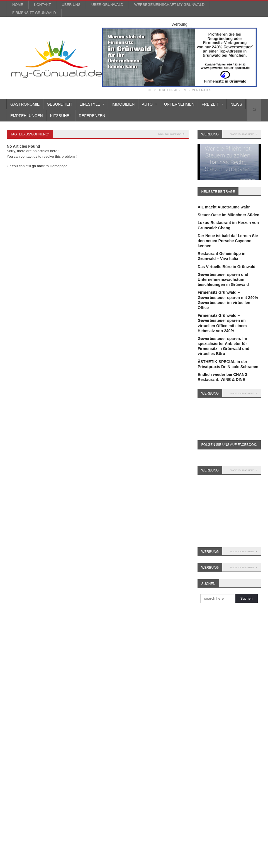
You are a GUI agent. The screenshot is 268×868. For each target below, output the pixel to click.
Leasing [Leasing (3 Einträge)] (35, 741)
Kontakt (42, 5)
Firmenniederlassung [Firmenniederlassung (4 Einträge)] (25, 697)
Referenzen (92, 116)
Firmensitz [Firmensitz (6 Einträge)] (58, 697)
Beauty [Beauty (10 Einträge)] (50, 654)
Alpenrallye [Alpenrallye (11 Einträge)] (44, 645)
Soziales (102, 746)
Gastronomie (25, 104)
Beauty (101, 660)
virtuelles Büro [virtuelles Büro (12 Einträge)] (20, 784)
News (236, 104)
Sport (99, 756)
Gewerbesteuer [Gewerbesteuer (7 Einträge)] (61, 706)
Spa (98, 751)
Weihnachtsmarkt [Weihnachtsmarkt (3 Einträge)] (53, 784)
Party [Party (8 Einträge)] (72, 749)
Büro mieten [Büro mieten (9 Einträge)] (18, 671)
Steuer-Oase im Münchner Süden (228, 215)
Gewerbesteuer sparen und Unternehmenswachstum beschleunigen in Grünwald (223, 279)
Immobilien (123, 104)
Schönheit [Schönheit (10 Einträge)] (69, 766)
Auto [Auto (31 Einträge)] (34, 654)
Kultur (100, 721)
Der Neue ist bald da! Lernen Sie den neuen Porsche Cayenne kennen (227, 241)
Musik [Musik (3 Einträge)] (13, 749)
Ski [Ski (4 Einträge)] (32, 775)
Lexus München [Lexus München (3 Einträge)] (61, 741)
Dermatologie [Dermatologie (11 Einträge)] (19, 680)
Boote (100, 665)
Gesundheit (60, 104)
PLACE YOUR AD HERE (243, 134)
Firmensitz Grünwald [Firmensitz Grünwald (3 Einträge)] (25, 706)
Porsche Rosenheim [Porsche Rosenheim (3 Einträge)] (25, 758)
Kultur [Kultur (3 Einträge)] (35, 732)
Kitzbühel (61, 116)
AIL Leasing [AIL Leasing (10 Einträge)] (18, 645)
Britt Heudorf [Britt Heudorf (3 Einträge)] (19, 663)
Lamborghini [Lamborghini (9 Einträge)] (57, 732)
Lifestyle (102, 726)
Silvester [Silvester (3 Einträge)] (16, 775)
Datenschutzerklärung (246, 863)
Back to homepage (171, 134)
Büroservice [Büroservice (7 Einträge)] (45, 671)
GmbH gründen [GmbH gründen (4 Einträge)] (65, 715)
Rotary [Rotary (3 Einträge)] (48, 766)
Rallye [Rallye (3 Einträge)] (14, 766)
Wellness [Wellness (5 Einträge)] (16, 792)
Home (18, 5)
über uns (71, 5)
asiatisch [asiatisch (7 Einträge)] (16, 654)
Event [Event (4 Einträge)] (42, 680)
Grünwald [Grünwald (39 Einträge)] (38, 723)
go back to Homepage (49, 166)
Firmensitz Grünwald (34, 13)
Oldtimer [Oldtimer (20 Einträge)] (54, 749)
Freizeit (101, 690)
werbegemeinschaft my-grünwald (169, 5)
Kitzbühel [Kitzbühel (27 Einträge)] (60, 723)
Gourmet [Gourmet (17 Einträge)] (16, 723)
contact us (29, 156)
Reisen (101, 741)
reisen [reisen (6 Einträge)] (31, 766)
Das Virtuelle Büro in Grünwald (226, 267)
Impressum (219, 863)
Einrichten (104, 675)
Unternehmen (179, 104)
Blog (187, 863)
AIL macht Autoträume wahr (223, 207)
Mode (99, 731)
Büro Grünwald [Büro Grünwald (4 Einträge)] (48, 663)
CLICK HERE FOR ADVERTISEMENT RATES (180, 90)
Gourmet (102, 706)
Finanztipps (105, 685)
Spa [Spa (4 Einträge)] (45, 775)
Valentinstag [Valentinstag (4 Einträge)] (66, 775)
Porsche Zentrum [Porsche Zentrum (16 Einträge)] (62, 758)
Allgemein (103, 645)
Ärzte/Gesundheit (110, 650)
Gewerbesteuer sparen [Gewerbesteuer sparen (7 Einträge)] (27, 715)
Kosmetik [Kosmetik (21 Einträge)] (16, 732)
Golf (98, 701)
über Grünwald (107, 5)
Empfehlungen (27, 116)
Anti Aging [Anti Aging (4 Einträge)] (68, 645)
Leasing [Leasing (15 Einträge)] (15, 741)
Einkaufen (103, 670)
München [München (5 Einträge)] (33, 749)
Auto (99, 655)
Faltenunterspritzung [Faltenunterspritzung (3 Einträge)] (25, 689)
